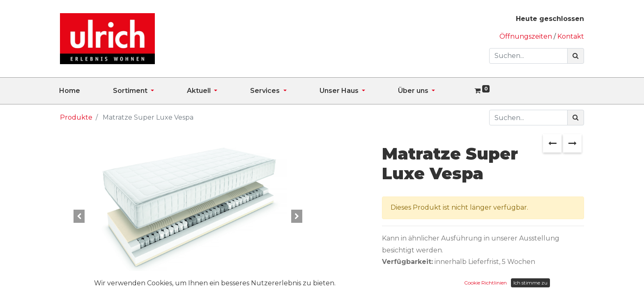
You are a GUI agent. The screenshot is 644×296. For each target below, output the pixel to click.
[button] (79, 216)
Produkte (76, 117)
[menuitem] (86, 91)
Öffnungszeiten (527, 36)
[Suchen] (576, 56)
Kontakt (571, 36)
